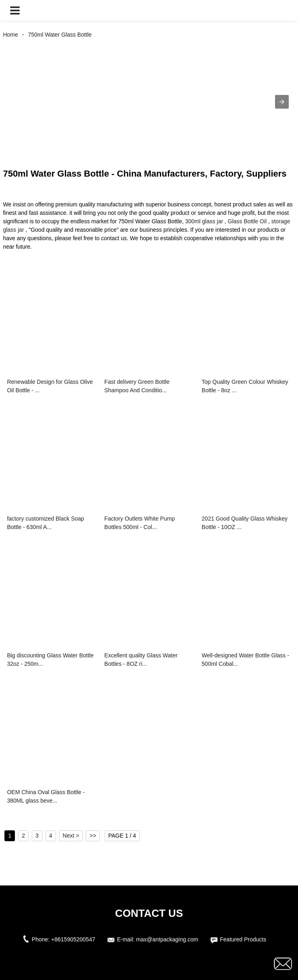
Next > (71, 836)
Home (10, 35)
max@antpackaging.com (167, 939)
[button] (15, 10)
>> (93, 836)
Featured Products (243, 939)
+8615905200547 (73, 939)
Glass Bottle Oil (247, 221)
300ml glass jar (204, 221)
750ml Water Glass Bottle (60, 35)
